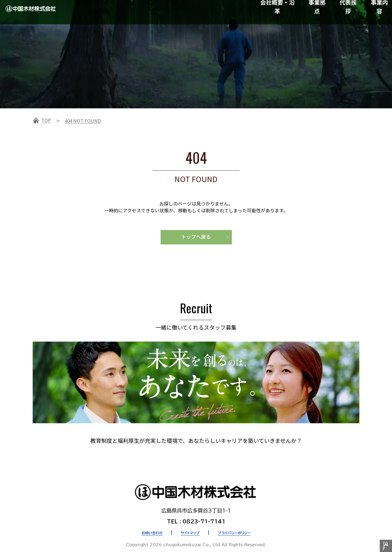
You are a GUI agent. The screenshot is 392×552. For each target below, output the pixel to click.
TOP (47, 120)
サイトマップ (189, 530)
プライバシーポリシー (240, 530)
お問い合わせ (144, 530)
